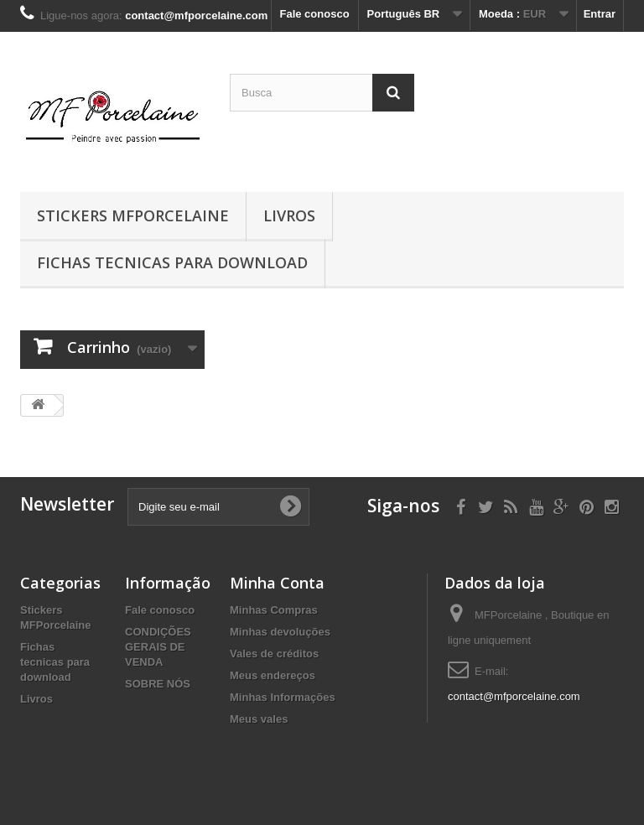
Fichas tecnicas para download (172, 262)
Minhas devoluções (280, 632)
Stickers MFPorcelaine (133, 215)
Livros (289, 215)
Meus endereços (273, 675)
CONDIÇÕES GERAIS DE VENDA (158, 647)
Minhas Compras (274, 610)
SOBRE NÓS (158, 684)
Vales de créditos (274, 654)
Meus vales (259, 719)
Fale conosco (315, 14)
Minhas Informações (283, 697)
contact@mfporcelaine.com (514, 696)
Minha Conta (277, 583)
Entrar (600, 14)
